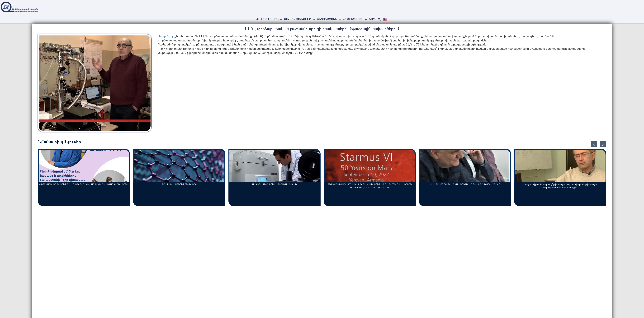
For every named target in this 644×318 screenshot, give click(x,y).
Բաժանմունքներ (298, 19)
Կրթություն (353, 19)
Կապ (372, 19)
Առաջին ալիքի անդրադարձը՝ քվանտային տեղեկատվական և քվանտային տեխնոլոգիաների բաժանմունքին (560, 186)
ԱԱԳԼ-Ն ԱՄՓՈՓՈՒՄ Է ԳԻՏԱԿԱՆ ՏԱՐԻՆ (275, 184)
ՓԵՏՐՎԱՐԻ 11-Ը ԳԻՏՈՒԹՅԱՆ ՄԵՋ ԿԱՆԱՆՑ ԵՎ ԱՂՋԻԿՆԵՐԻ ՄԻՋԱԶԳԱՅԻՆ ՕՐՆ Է (84, 184)
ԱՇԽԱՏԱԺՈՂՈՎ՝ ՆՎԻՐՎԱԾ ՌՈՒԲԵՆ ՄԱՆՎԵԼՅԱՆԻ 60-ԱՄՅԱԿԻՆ (465, 184)
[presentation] (594, 144)
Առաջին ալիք (167, 36)
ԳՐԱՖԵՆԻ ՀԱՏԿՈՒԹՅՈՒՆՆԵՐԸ (179, 184)
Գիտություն (327, 19)
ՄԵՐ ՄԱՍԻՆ (270, 19)
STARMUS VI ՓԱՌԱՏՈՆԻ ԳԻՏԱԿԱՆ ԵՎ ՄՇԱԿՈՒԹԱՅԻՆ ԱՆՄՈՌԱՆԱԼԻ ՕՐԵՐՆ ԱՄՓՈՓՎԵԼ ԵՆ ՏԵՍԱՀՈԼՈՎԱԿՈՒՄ (370, 186)
